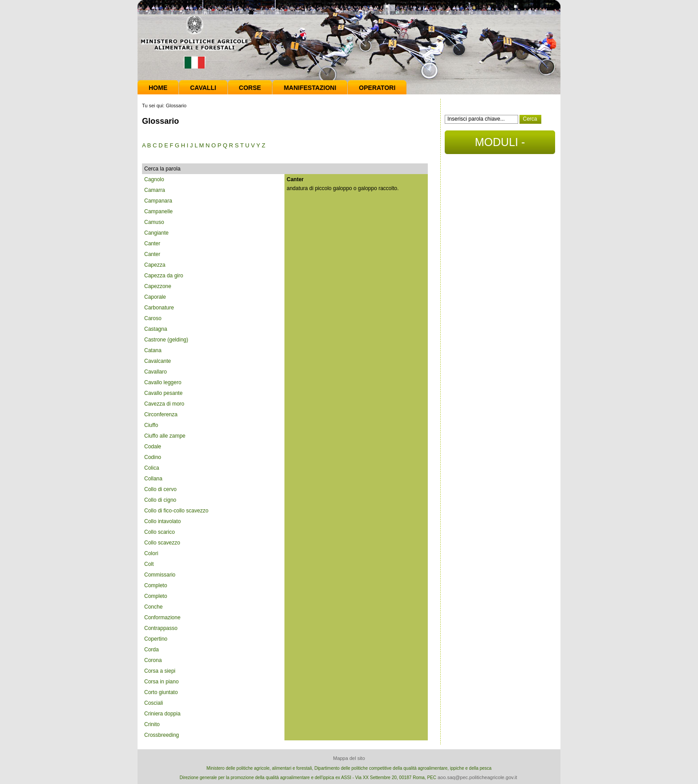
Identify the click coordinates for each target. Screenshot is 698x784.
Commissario (160, 575)
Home (158, 88)
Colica (152, 468)
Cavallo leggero (163, 382)
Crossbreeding (162, 735)
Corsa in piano (161, 682)
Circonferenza (161, 414)
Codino (153, 457)
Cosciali (154, 703)
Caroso (153, 318)
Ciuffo (151, 425)
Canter (152, 244)
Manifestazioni (310, 88)
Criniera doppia (162, 714)
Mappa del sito (349, 758)
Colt (149, 564)
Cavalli (203, 88)
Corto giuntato (161, 692)
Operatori (377, 88)
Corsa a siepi (160, 671)
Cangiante (156, 233)
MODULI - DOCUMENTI (500, 145)
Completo (156, 585)
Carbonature (159, 308)
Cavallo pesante (163, 393)
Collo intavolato (162, 521)
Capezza (155, 265)
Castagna (156, 329)
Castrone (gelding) (166, 340)
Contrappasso (161, 628)
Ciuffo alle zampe (165, 436)
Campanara (158, 201)
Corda (152, 650)
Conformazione (162, 617)
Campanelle (158, 211)
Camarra (155, 190)
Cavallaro (156, 372)
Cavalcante (158, 361)
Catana (153, 350)
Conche (153, 607)
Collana (153, 479)
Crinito (152, 724)
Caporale (155, 297)
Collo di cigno (160, 500)
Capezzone (158, 286)
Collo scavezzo (162, 543)
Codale (153, 447)
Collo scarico (160, 532)
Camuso (154, 222)
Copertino (156, 639)
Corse (250, 88)
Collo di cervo (160, 489)
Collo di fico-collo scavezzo (176, 511)
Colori (151, 553)
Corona (153, 660)
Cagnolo (154, 179)
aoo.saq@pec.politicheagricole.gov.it (477, 777)
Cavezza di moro (164, 404)
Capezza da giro (164, 276)
